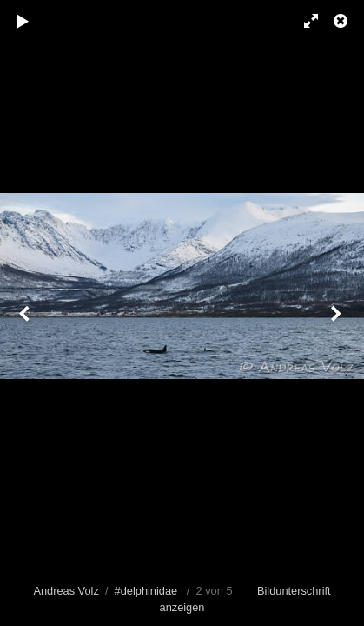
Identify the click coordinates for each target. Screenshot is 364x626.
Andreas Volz (66, 591)
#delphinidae (146, 591)
